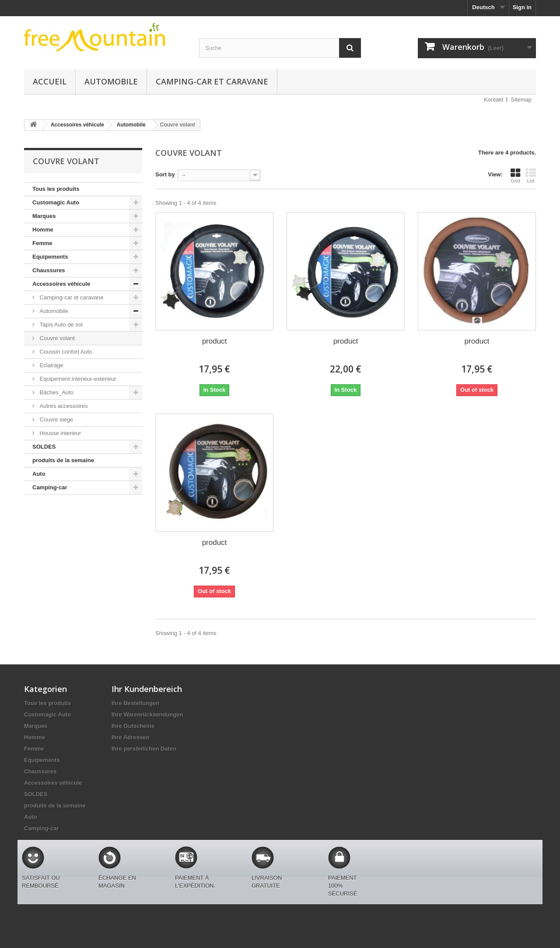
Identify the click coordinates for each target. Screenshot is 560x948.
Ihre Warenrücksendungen (147, 715)
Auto (39, 474)
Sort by (165, 174)
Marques (44, 216)
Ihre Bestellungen (135, 703)
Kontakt (493, 100)
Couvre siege (56, 420)
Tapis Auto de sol (60, 325)
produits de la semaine (63, 460)
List (531, 176)
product (215, 341)
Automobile (111, 81)
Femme (42, 243)
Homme (43, 230)
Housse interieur (59, 433)
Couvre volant (56, 338)
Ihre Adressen (130, 737)
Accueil (50, 81)
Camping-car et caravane (212, 81)
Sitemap (521, 100)
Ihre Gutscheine (133, 726)
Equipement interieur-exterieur (77, 379)
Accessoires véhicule (61, 284)
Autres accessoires (63, 406)
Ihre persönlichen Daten (144, 749)
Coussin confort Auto (65, 352)
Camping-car (50, 487)
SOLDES (44, 447)
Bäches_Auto (56, 392)
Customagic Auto (56, 202)
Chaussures (49, 270)
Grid (515, 176)
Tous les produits (56, 189)
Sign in (522, 7)
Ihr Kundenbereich (147, 689)
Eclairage (51, 365)
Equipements (50, 257)
